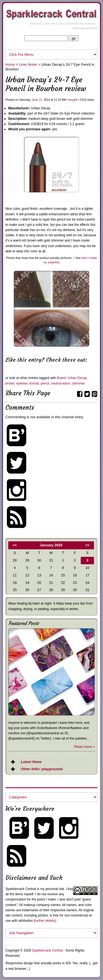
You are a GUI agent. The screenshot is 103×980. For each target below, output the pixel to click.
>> (87, 545)
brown (10, 383)
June (35, 100)
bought (73, 100)
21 (40, 100)
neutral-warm (61, 383)
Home (10, 64)
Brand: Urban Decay (72, 378)
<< (15, 545)
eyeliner (22, 383)
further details (45, 921)
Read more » (84, 747)
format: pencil (39, 383)
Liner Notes (28, 64)
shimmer (78, 383)
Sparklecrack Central (21, 889)
